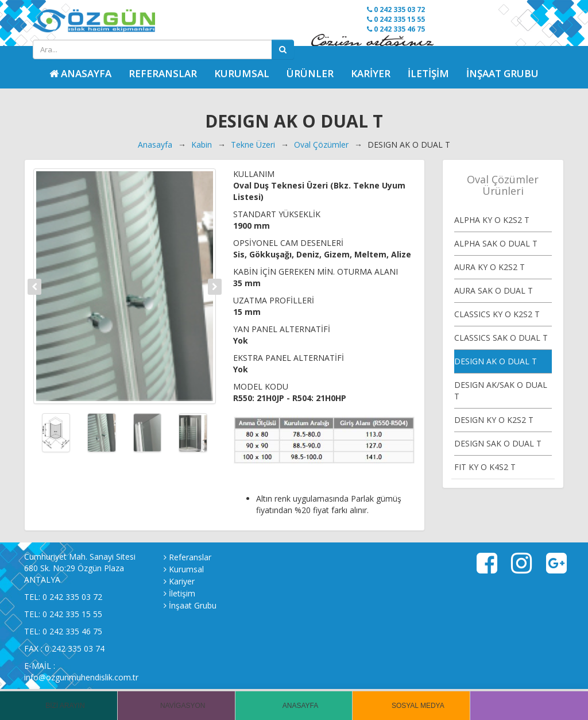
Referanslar (163, 73)
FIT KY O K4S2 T (485, 467)
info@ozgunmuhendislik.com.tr (81, 677)
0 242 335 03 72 (396, 9)
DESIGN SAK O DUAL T (498, 443)
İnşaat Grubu (502, 73)
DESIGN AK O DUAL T (496, 361)
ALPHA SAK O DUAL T (496, 243)
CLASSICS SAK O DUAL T (501, 338)
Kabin (202, 145)
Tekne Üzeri (253, 145)
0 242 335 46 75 (396, 29)
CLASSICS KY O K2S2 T (497, 314)
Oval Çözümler (321, 145)
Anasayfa (155, 145)
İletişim (428, 73)
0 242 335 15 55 (396, 19)
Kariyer (371, 73)
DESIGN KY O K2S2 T (494, 420)
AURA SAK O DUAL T (494, 290)
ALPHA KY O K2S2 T (492, 220)
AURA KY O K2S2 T (490, 267)
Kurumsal (242, 73)
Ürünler (310, 73)
